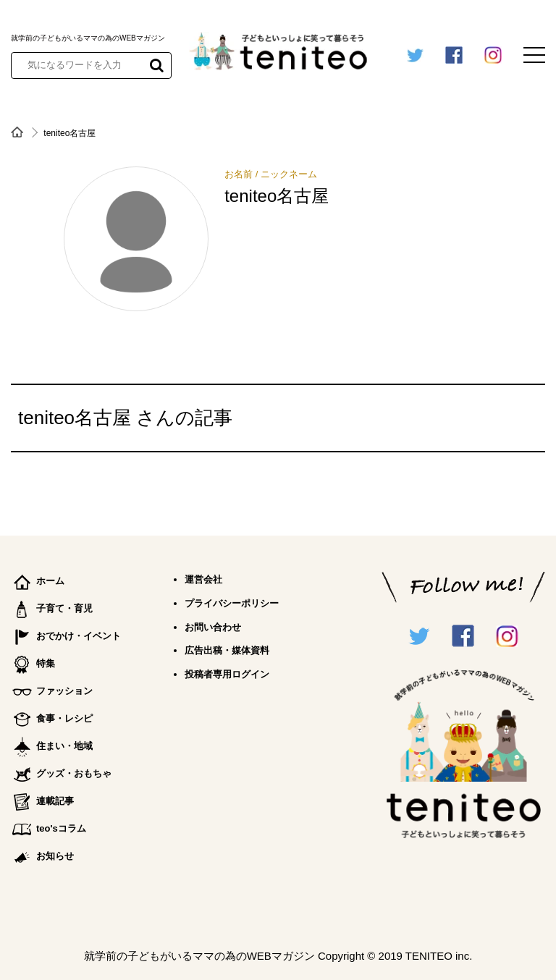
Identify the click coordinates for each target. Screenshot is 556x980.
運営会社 (203, 579)
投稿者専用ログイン (227, 674)
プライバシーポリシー (232, 603)
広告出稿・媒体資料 (227, 650)
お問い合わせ (213, 627)
